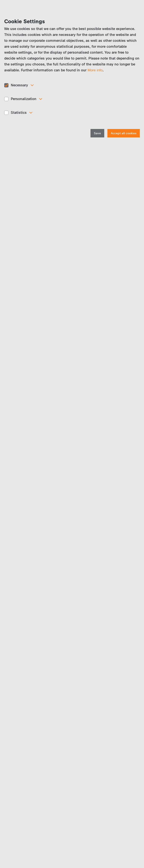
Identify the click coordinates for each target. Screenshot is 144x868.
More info (95, 70)
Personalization (24, 99)
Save (97, 133)
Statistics (19, 113)
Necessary (19, 85)
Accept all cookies (124, 133)
